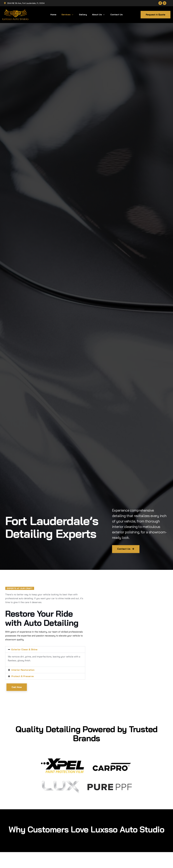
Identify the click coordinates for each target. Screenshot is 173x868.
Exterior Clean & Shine (24, 649)
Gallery (83, 14)
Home (53, 14)
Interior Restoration (23, 670)
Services (68, 14)
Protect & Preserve (23, 676)
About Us (99, 14)
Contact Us (117, 14)
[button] (45, 650)
